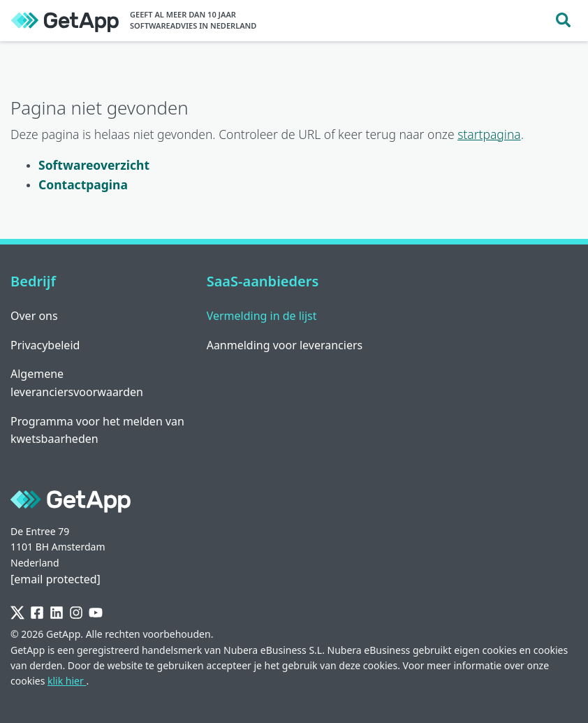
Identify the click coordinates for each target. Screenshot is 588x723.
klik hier (67, 681)
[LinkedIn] (57, 613)
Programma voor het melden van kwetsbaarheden (97, 430)
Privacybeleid (45, 345)
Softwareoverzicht (94, 165)
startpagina (489, 134)
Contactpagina (83, 184)
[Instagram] (76, 613)
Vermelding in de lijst (262, 316)
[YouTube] (96, 613)
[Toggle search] (563, 21)
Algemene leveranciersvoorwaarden (77, 383)
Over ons (34, 316)
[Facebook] (37, 613)
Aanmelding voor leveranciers (285, 345)
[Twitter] (17, 613)
